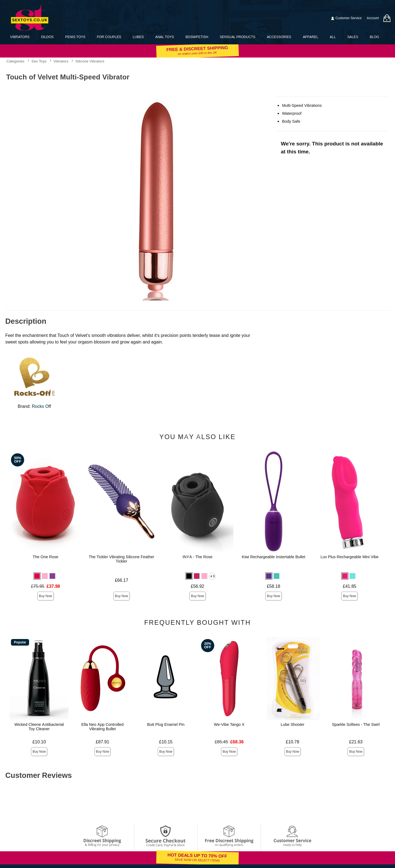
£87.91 (102, 742)
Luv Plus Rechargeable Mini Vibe (349, 557)
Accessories (279, 37)
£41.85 (350, 586)
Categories (15, 61)
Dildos (47, 37)
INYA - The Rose (198, 557)
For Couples (109, 37)
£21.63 (356, 742)
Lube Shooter (292, 724)
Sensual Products (237, 37)
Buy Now (46, 596)
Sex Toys (39, 61)
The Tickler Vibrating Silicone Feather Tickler (121, 559)
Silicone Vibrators (90, 61)
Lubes (138, 37)
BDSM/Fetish (197, 37)
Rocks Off (41, 406)
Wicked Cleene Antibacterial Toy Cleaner (39, 727)
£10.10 (39, 742)
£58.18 (274, 586)
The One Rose (46, 557)
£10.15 (166, 742)
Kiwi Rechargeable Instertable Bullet (274, 557)
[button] (37, 576)
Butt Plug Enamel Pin (166, 724)
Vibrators (20, 37)
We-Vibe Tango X (229, 724)
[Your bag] (387, 18)
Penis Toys (75, 37)
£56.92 (198, 586)
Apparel (311, 37)
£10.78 (293, 742)
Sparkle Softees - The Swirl (356, 724)
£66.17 (121, 580)
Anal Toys (165, 37)
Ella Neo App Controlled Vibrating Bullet (103, 727)
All (333, 37)
